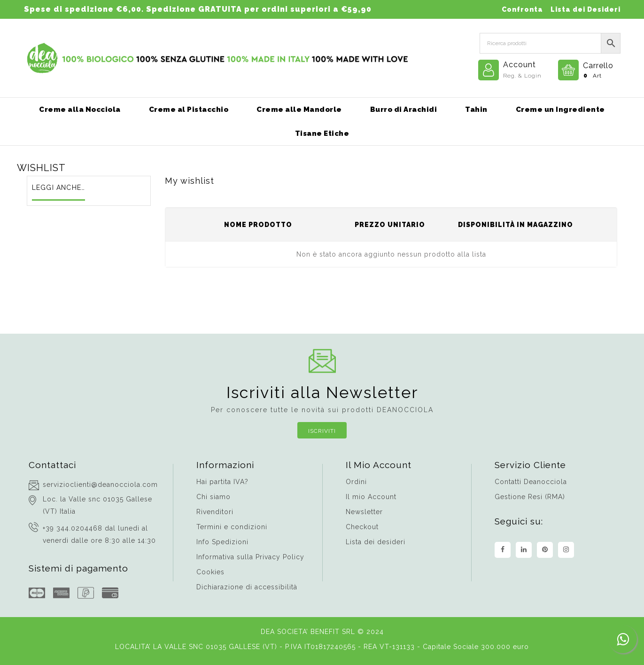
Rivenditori (215, 512)
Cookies (210, 572)
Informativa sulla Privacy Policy (250, 557)
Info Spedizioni (222, 542)
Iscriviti (322, 431)
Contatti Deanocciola (531, 482)
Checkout (362, 527)
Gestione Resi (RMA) (530, 497)
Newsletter (364, 512)
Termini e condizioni (232, 527)
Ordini (356, 482)
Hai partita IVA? (222, 482)
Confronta (522, 9)
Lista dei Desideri (586, 9)
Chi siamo (213, 497)
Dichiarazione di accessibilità (247, 587)
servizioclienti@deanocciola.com (100, 485)
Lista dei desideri (376, 542)
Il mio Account (371, 497)
